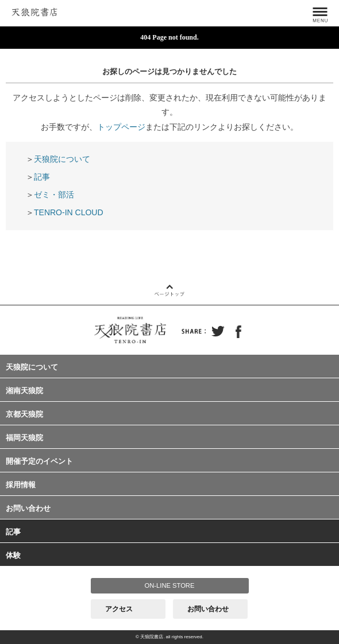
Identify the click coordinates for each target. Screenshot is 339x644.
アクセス (119, 609)
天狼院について (62, 159)
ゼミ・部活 (54, 195)
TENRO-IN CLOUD (69, 212)
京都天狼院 (24, 414)
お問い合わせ (28, 508)
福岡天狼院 (24, 438)
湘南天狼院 (24, 391)
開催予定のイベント (39, 461)
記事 (42, 177)
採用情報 (21, 485)
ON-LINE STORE (170, 585)
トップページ (121, 127)
